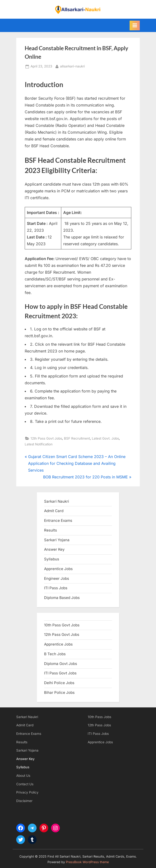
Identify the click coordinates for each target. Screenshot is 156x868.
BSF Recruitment (77, 438)
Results (22, 742)
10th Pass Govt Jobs (62, 625)
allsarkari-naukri (72, 66)
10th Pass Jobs (99, 717)
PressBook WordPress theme (87, 862)
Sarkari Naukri (57, 501)
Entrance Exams (29, 734)
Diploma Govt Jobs (61, 664)
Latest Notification (39, 444)
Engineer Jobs (57, 578)
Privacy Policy (27, 792)
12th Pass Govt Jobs (46, 438)
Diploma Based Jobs (62, 598)
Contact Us (25, 784)
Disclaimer (24, 801)
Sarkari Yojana (27, 750)
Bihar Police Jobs (59, 692)
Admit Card (25, 725)
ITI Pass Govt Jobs (60, 673)
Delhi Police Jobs (59, 683)
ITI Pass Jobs (56, 588)
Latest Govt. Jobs (105, 438)
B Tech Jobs (55, 654)
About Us (23, 776)
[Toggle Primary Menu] (135, 25)
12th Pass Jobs (99, 725)
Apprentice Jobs (58, 569)
